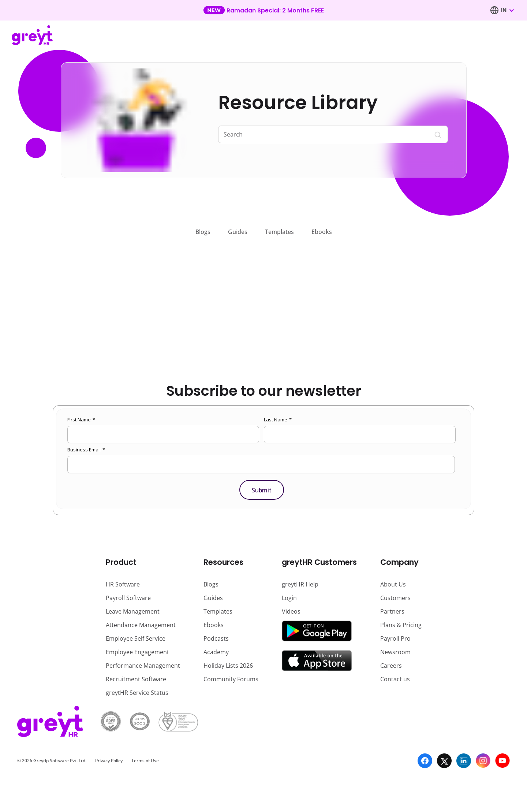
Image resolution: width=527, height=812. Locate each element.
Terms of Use (145, 761)
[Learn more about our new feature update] (263, 10)
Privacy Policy (109, 761)
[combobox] (507, 10)
